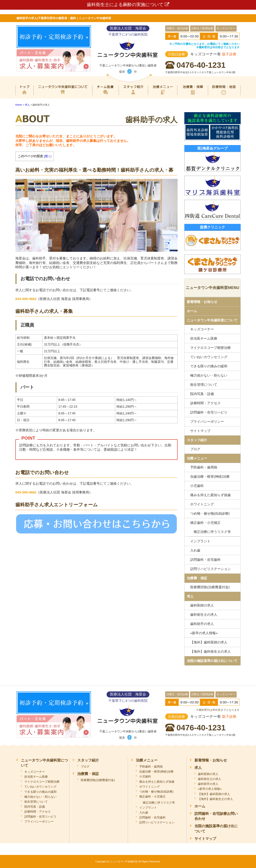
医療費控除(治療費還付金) (210, 587)
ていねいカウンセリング (209, 357)
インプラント (200, 541)
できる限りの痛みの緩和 (209, 366)
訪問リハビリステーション (210, 569)
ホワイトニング (202, 504)
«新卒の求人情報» (204, 633)
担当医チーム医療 (204, 338)
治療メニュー (163, 95)
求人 (190, 596)
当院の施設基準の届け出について (212, 661)
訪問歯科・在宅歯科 (205, 560)
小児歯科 (197, 486)
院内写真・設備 (202, 394)
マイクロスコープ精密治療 (210, 348)
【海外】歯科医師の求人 (209, 642)
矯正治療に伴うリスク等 (212, 532)
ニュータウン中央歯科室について (63, 95)
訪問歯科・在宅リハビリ (209, 412)
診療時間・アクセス (205, 403)
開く (48, 156)
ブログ (195, 449)
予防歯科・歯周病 (204, 467)
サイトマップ (200, 431)
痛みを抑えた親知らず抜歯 (210, 495)
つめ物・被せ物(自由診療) (210, 513)
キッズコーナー (202, 329)
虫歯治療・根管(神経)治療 (210, 476)
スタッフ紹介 (133, 95)
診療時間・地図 (224, 95)
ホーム (24, 95)
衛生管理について (204, 385)
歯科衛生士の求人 (204, 615)
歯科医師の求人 (202, 605)
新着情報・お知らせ (202, 302)
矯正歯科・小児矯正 (205, 523)
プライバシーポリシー (207, 422)
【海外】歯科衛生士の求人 (210, 651)
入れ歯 (195, 550)
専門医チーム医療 (105, 95)
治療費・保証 (193, 95)
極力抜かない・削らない (209, 375)
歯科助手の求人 (202, 624)
